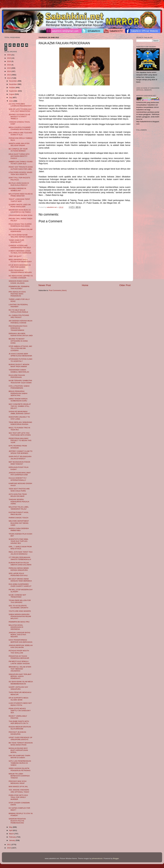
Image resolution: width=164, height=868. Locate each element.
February (13, 837)
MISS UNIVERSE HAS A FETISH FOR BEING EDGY (20, 261)
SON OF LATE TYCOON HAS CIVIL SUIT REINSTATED (20, 110)
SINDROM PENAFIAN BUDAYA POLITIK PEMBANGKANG (17, 821)
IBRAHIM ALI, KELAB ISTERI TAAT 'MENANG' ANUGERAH (20, 669)
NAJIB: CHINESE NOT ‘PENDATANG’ (17, 596)
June (11, 101)
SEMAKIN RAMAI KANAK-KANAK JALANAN (19, 282)
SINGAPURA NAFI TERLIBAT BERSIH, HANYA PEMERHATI (20, 676)
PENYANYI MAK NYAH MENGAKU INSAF (18, 782)
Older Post (125, 285)
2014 (9, 71)
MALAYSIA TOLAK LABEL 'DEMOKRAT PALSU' (19, 508)
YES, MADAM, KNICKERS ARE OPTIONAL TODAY (19, 791)
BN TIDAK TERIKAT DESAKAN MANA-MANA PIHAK (21, 744)
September (13, 91)
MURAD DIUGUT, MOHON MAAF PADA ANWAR (19, 365)
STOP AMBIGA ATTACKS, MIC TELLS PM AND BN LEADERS (20, 348)
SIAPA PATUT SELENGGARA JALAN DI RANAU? (20, 458)
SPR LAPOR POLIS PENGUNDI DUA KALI (18, 574)
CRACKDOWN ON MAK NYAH (20, 215)
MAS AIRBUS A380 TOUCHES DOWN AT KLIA (20, 134)
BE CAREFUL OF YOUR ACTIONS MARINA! (18, 150)
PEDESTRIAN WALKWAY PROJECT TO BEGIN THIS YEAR (20, 440)
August (12, 94)
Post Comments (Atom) (58, 290)
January (12, 840)
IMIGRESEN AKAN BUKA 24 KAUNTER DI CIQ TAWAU (20, 211)
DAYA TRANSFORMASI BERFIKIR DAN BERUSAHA (21, 641)
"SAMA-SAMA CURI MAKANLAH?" (16, 241)
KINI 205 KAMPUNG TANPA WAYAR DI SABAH (19, 757)
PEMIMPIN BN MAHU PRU (19, 622)
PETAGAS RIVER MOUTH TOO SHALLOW (19, 652)
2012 (9, 78)
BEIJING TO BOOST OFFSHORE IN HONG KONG (18, 341)
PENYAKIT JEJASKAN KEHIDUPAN (17, 733)
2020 (9, 55)
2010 (9, 848)
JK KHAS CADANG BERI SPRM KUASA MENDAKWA (20, 355)
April (11, 830)
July (11, 98)
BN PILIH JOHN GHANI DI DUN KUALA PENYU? (19, 184)
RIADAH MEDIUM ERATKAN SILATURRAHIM (20, 728)
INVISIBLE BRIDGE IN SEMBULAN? (17, 189)
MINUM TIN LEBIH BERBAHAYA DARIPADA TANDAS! (19, 776)
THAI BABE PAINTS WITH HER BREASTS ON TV (19, 722)
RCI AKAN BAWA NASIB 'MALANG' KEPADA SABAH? (21, 236)
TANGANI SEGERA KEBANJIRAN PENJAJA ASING (19, 501)
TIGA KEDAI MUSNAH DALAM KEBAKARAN (21, 230)
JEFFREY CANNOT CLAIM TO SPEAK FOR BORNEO (20, 452)
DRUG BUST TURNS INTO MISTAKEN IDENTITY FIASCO (19, 156)
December (13, 81)
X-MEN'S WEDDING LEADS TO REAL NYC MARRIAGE (20, 252)
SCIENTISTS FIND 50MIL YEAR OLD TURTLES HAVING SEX (19, 541)
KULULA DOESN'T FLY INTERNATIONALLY (18, 479)
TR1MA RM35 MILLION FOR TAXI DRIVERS (20, 601)
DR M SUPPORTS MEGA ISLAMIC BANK (18, 699)
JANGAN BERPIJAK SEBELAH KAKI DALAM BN (21, 646)
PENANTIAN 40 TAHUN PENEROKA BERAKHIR (19, 657)
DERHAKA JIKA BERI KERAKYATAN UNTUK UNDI (21, 335)
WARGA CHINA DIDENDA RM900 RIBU (19, 529)
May (11, 827)
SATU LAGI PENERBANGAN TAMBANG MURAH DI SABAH (20, 763)
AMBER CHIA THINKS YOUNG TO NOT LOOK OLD (21, 163)
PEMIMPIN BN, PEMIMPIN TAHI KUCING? (19, 288)
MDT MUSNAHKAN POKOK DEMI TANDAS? (19, 463)
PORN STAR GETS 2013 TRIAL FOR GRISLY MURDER (18, 797)
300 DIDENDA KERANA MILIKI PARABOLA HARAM (21, 322)
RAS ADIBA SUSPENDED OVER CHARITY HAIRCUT (20, 585)
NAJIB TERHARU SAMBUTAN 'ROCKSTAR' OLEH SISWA (20, 382)
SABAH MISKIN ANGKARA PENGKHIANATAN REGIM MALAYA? (20, 616)
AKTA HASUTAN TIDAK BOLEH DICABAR (18, 495)
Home (85, 285)
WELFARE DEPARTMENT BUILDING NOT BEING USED (19, 523)
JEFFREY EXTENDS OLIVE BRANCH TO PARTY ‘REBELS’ (19, 117)
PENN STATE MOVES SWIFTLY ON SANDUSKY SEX (20, 711)
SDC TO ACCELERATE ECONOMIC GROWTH (18, 607)
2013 (9, 75)
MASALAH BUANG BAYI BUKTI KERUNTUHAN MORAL (18, 750)
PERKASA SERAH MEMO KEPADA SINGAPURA (19, 569)
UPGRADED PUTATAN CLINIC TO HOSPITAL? (21, 360)
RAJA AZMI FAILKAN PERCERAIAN (17, 376)
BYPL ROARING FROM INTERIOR (18, 447)
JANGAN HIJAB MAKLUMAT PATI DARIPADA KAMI (20, 474)
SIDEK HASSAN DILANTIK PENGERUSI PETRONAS (20, 769)
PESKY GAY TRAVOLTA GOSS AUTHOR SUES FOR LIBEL (21, 168)
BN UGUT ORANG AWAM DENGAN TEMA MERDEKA (20, 580)
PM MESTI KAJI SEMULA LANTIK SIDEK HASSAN (19, 662)
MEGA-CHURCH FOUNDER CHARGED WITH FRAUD (20, 128)
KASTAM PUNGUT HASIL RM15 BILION (19, 513)
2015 (9, 68)
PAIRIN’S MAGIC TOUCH (18, 518)
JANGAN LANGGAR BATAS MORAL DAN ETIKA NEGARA (19, 635)
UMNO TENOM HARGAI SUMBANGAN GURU (18, 400)
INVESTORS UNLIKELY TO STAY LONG (19, 418)
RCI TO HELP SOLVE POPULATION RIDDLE (18, 311)
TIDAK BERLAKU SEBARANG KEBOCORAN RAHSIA (20, 423)
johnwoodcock (97, 858)
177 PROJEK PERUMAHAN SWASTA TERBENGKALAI (20, 558)
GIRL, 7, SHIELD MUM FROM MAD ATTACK (20, 548)
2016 (9, 65)
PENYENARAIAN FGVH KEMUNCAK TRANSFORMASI (18, 328)
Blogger (116, 858)
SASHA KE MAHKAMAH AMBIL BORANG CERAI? (19, 413)
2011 (9, 845)
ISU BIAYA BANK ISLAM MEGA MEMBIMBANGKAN (21, 683)
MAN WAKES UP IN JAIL (18, 787)
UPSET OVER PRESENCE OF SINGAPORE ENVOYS (20, 739)
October (12, 88)
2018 (9, 61)
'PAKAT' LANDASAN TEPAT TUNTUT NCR (19, 200)
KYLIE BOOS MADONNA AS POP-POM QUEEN (20, 266)
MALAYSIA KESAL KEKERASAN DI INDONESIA (16, 627)
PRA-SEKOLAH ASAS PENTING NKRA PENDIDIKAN (17, 294)
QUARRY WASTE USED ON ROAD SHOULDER (20, 206)
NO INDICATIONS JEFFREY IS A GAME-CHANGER (21, 277)
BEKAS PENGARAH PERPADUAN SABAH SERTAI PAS (18, 393)
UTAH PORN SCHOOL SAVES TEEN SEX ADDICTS (20, 173)
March (12, 834)
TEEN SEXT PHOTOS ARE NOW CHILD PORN (19, 490)
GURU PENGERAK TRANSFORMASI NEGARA (20, 271)
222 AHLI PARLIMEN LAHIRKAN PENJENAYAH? (20, 105)
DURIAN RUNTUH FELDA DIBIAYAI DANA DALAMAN (20, 564)
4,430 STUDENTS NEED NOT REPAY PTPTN (20, 704)
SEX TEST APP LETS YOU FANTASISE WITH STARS (20, 434)
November (13, 84)
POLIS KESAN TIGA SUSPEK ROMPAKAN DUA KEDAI (20, 225)
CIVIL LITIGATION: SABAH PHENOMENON (19, 387)
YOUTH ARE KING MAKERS (20, 611)
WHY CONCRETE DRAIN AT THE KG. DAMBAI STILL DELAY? (20, 406)
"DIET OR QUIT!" (15, 256)
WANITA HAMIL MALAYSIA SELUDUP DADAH (19, 144)
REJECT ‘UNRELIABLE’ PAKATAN (18, 717)
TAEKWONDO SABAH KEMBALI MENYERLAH (19, 371)
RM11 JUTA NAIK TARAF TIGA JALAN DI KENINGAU (21, 553)
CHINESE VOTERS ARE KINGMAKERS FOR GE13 (20, 247)
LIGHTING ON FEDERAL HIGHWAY (18, 306)
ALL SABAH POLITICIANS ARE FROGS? (19, 316)
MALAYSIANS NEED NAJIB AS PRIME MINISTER (21, 195)
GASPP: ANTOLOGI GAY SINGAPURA (18, 688)
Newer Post (45, 285)
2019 (9, 58)
